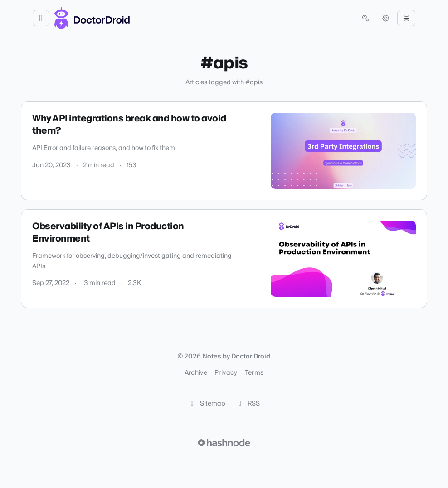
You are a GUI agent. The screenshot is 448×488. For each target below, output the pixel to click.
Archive (196, 373)
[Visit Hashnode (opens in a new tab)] (224, 443)
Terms (254, 373)
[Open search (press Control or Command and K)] (365, 18)
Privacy (226, 373)
